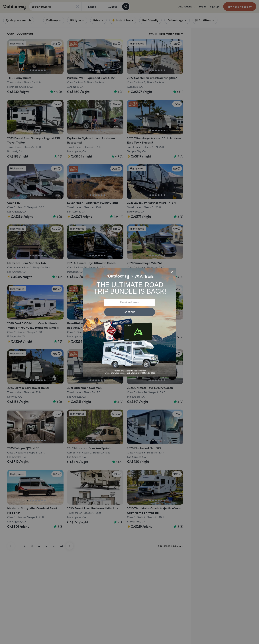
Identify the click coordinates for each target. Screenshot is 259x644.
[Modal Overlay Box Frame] (129, 322)
